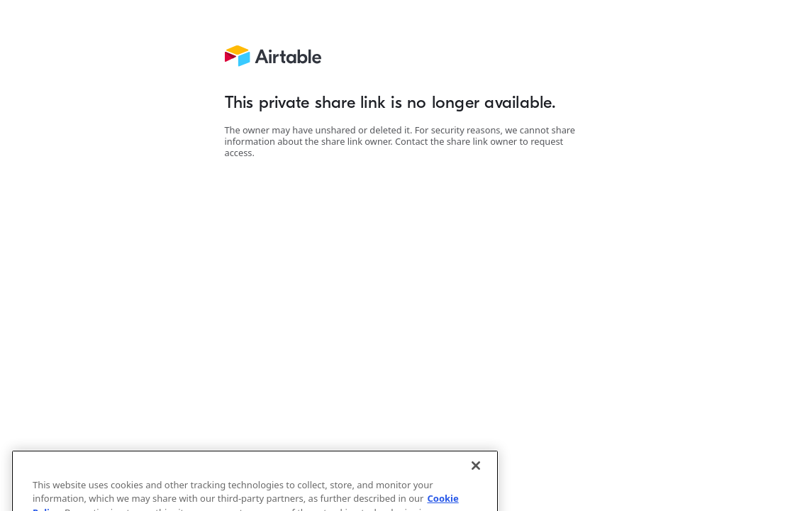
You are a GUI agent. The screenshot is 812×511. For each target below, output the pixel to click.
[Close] (476, 472)
